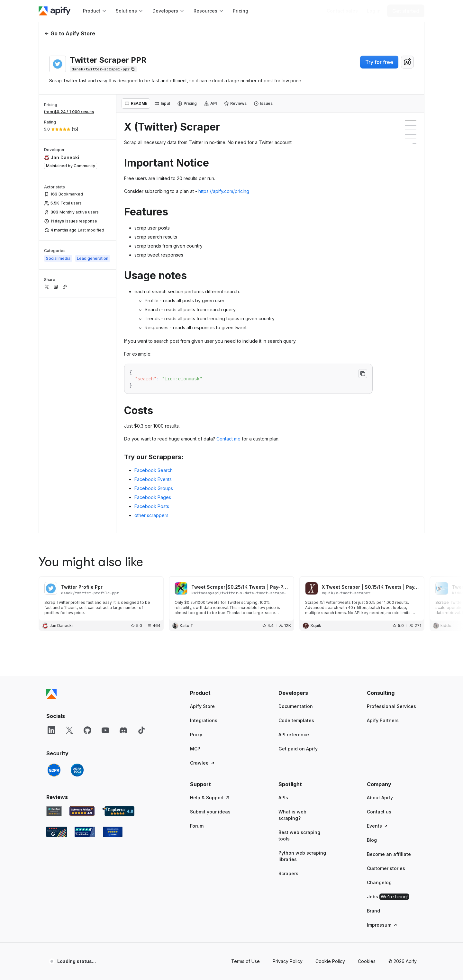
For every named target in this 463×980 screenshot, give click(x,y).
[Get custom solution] (342, 11)
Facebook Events (153, 479)
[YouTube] (105, 730)
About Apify (380, 798)
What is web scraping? (292, 815)
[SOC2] (77, 770)
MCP (195, 749)
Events (378, 826)
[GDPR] (54, 770)
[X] (69, 730)
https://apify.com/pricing (224, 191)
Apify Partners (383, 720)
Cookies (367, 961)
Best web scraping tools (299, 835)
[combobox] (407, 62)
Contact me (228, 439)
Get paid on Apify (298, 749)
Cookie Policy (330, 961)
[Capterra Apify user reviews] (118, 811)
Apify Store (202, 706)
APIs (283, 798)
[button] (215, 693)
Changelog (379, 882)
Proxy (196, 735)
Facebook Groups (154, 488)
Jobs (388, 897)
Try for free (379, 62)
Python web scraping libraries (302, 856)
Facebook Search (154, 470)
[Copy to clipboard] (363, 374)
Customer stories (386, 868)
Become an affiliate (389, 854)
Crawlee (203, 763)
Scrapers (288, 873)
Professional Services (391, 706)
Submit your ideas (210, 812)
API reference (294, 735)
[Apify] (55, 11)
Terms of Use (245, 961)
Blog (372, 840)
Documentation (296, 706)
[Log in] (374, 11)
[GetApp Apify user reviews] (54, 811)
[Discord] (123, 730)
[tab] (136, 104)
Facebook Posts (152, 506)
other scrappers (151, 515)
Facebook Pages (153, 497)
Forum (197, 826)
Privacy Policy (288, 961)
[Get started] (406, 11)
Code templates (296, 720)
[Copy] (103, 69)
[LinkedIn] (51, 730)
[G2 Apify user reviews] (57, 832)
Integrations (204, 720)
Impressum (382, 925)
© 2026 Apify (403, 961)
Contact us (379, 812)
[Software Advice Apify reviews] (82, 811)
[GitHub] (87, 730)
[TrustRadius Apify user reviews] (85, 832)
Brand (373, 911)
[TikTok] (141, 730)
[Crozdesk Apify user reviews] (113, 832)
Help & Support (210, 798)
